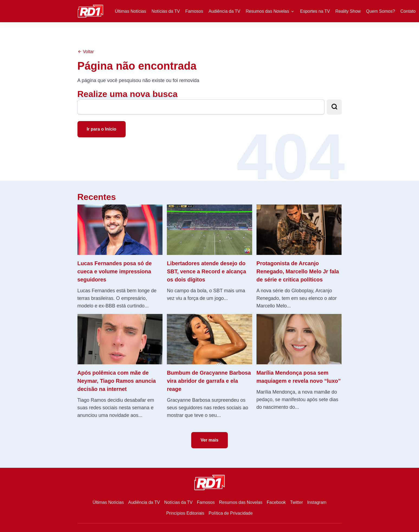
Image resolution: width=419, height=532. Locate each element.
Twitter (296, 502)
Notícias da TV (166, 11)
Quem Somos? (381, 11)
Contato (408, 11)
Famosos (194, 11)
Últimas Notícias (131, 11)
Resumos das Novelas (267, 11)
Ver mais (210, 440)
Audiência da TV (224, 11)
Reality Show (348, 11)
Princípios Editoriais (185, 513)
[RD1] (91, 11)
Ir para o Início (101, 129)
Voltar (86, 52)
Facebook (276, 502)
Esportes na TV (315, 11)
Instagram (317, 502)
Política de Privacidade (231, 513)
